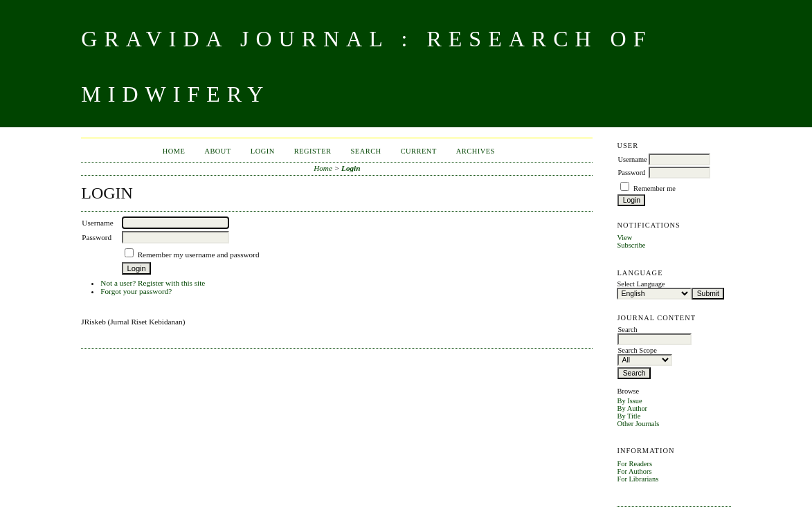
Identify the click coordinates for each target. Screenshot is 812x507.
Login (263, 151)
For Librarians (638, 479)
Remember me (655, 188)
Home (174, 151)
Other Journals (638, 424)
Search (366, 151)
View (624, 238)
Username (632, 159)
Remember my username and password (199, 255)
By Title (629, 416)
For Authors (634, 471)
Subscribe (631, 245)
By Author (632, 408)
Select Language (641, 284)
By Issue (629, 401)
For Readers (634, 464)
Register (313, 151)
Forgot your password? (136, 291)
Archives (476, 151)
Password (631, 173)
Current (419, 151)
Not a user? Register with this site (153, 283)
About (217, 151)
